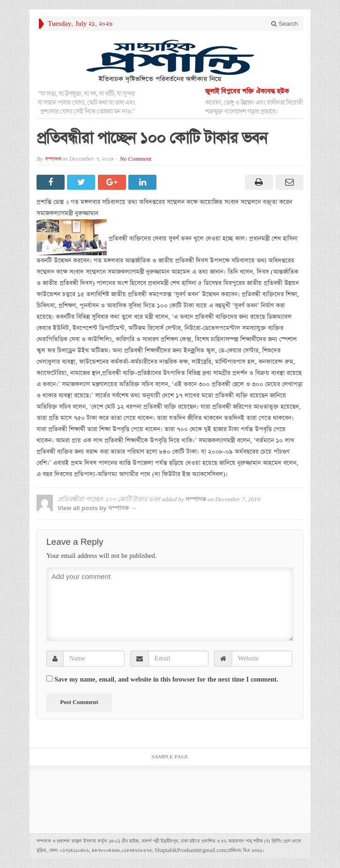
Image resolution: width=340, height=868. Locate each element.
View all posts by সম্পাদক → (97, 508)
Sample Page (170, 757)
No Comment (135, 159)
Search (285, 24)
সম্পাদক (52, 159)
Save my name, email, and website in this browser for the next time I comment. (166, 680)
